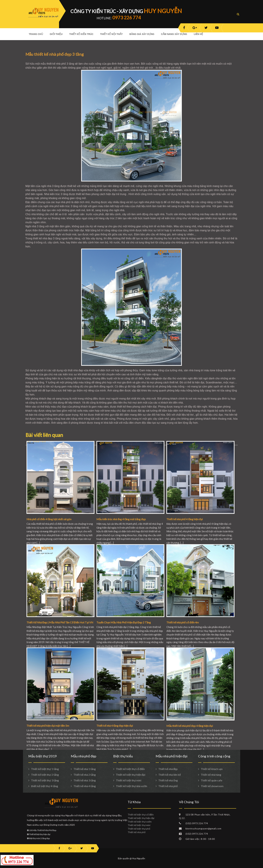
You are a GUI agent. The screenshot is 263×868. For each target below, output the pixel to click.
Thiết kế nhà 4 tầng (85, 786)
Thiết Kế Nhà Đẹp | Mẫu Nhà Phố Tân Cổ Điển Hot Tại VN (60, 622)
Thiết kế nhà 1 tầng (85, 769)
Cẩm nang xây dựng (174, 34)
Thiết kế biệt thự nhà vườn (131, 786)
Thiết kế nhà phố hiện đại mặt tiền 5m (48, 726)
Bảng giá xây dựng (142, 34)
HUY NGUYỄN (163, 11)
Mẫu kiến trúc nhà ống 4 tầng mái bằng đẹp (121, 519)
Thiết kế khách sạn (212, 769)
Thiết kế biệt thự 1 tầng (45, 769)
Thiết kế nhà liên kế (170, 775)
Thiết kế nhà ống (168, 780)
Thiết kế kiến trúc (81, 34)
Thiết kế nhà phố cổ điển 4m (182, 622)
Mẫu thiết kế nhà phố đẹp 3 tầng (55, 54)
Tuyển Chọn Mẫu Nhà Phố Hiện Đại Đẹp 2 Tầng (124, 622)
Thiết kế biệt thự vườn (140, 822)
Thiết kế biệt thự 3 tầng (45, 780)
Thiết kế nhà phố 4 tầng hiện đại (185, 519)
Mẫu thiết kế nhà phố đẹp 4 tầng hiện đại (190, 726)
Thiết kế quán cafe (212, 780)
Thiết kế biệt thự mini (129, 780)
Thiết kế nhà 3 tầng (85, 780)
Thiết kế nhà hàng (211, 775)
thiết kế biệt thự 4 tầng (45, 786)
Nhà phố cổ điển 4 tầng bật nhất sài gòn (49, 519)
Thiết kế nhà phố (168, 786)
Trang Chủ (36, 34)
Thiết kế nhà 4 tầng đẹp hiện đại (115, 726)
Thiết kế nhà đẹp (168, 769)
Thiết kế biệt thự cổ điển (130, 769)
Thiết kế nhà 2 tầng (85, 775)
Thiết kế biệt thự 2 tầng (45, 775)
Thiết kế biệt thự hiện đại (131, 775)
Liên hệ (198, 34)
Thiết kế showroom (212, 786)
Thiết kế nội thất (111, 34)
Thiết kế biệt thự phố (139, 829)
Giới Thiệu (56, 34)
